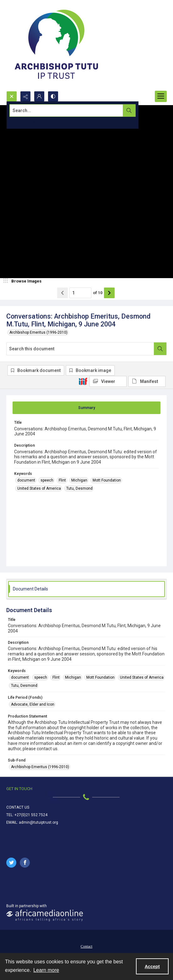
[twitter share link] (11, 863)
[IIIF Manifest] (147, 381)
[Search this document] (80, 349)
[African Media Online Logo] (45, 915)
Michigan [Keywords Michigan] (79, 480)
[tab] (86, 408)
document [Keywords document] (26, 480)
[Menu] (161, 96)
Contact (86, 946)
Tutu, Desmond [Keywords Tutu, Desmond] (79, 488)
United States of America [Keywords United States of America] (39, 488)
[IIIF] (83, 381)
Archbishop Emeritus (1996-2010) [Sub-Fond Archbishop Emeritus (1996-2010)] (40, 767)
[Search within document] (160, 349)
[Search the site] (70, 110)
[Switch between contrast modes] (53, 96)
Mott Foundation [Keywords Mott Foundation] (107, 480)
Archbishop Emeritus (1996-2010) (38, 332)
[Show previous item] (62, 293)
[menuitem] (86, 946)
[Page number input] (80, 293)
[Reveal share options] (25, 96)
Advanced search (25, 122)
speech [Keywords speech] (47, 480)
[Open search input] (12, 96)
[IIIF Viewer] (108, 381)
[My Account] (39, 96)
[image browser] (24, 281)
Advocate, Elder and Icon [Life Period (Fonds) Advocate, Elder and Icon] (33, 704)
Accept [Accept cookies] (152, 967)
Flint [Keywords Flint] (62, 480)
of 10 (98, 293)
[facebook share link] (25, 863)
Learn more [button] (46, 970)
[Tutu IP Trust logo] (57, 46)
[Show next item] (109, 293)
